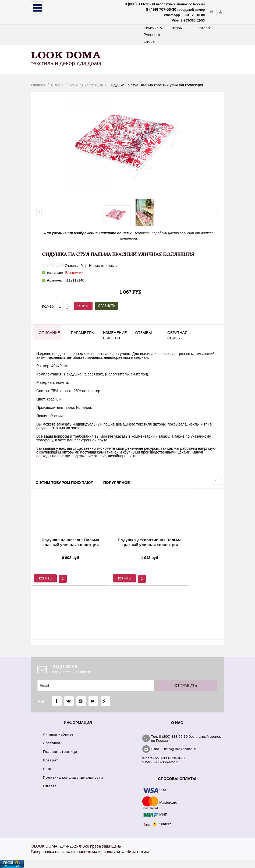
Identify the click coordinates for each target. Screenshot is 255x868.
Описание (49, 333)
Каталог (204, 28)
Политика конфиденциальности (73, 777)
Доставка (52, 743)
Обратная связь (177, 335)
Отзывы (144, 333)
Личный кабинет (58, 734)
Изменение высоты (114, 335)
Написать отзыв (103, 266)
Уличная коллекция (86, 85)
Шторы (177, 28)
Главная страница (60, 752)
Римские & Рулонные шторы (153, 35)
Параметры (82, 333)
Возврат (51, 760)
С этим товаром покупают (64, 483)
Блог (47, 769)
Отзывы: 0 (74, 266)
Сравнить (107, 306)
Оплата (50, 786)
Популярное (117, 483)
